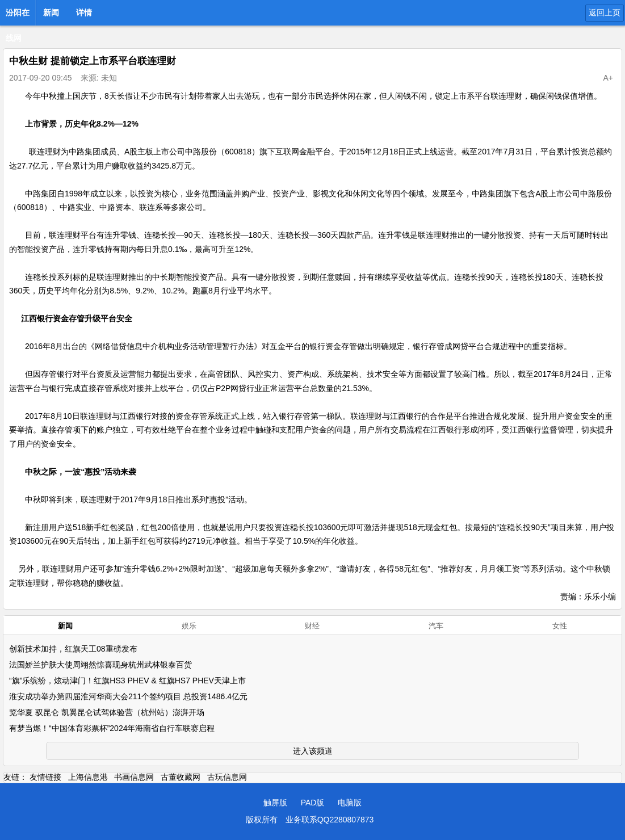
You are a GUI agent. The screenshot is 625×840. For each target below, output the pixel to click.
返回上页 (605, 12)
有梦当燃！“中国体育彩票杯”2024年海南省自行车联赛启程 (112, 728)
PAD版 (313, 803)
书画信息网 (134, 777)
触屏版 (275, 803)
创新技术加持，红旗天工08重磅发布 (73, 649)
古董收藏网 (181, 777)
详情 (84, 12)
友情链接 (45, 777)
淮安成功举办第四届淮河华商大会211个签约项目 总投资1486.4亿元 (128, 696)
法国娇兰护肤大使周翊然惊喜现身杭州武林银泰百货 (100, 665)
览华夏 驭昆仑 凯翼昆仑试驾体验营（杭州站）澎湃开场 (107, 712)
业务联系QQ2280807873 (330, 820)
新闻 (51, 12)
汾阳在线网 (18, 16)
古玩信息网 (227, 777)
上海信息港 (88, 777)
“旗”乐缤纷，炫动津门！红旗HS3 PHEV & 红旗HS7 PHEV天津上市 (127, 681)
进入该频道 (313, 751)
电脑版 (350, 803)
